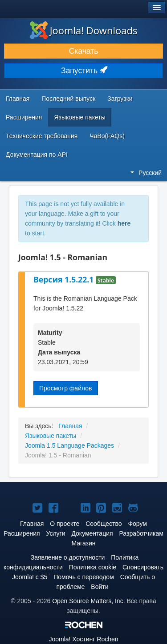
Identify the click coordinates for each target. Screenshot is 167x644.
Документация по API (37, 155)
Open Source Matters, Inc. (88, 601)
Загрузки (120, 99)
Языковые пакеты (79, 117)
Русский (146, 173)
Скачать (84, 51)
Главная (18, 99)
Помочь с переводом (84, 577)
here (124, 223)
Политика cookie (93, 567)
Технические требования (42, 136)
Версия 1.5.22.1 (65, 279)
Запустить (83, 71)
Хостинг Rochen (83, 639)
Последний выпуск (68, 99)
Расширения (24, 117)
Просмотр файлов (66, 388)
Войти (100, 587)
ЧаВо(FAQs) (107, 136)
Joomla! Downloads (84, 30)
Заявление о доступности (68, 557)
